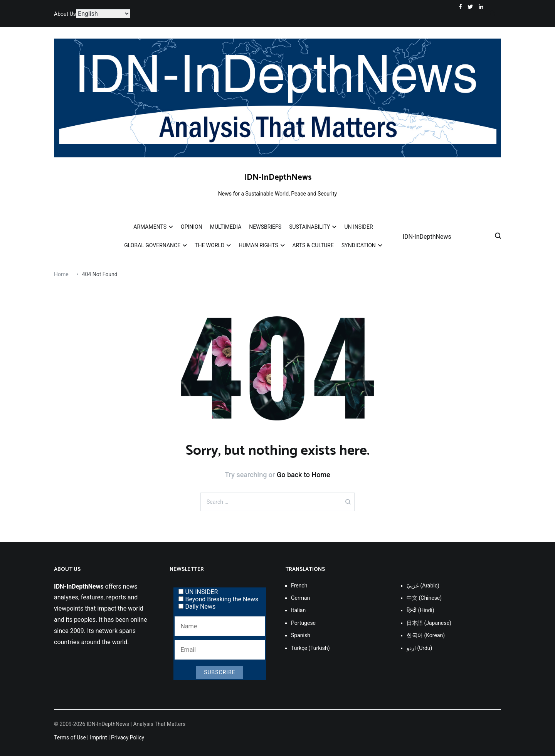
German (300, 598)
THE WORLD (209, 245)
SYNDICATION (359, 245)
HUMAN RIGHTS (258, 245)
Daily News (197, 607)
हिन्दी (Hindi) (420, 610)
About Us (65, 14)
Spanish (301, 635)
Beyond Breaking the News (219, 599)
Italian (298, 610)
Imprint (98, 737)
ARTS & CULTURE (313, 245)
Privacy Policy (128, 737)
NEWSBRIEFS (265, 227)
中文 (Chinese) (424, 598)
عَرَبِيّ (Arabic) (423, 586)
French (299, 586)
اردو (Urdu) (419, 648)
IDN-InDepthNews (278, 177)
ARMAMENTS (150, 227)
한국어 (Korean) (426, 635)
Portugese (303, 623)
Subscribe (220, 672)
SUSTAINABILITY (309, 227)
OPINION (192, 227)
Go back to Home (304, 475)
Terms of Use (70, 737)
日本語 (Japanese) (429, 623)
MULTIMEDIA (226, 227)
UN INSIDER (358, 227)
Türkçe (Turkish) (310, 648)
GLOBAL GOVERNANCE (152, 245)
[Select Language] (103, 14)
